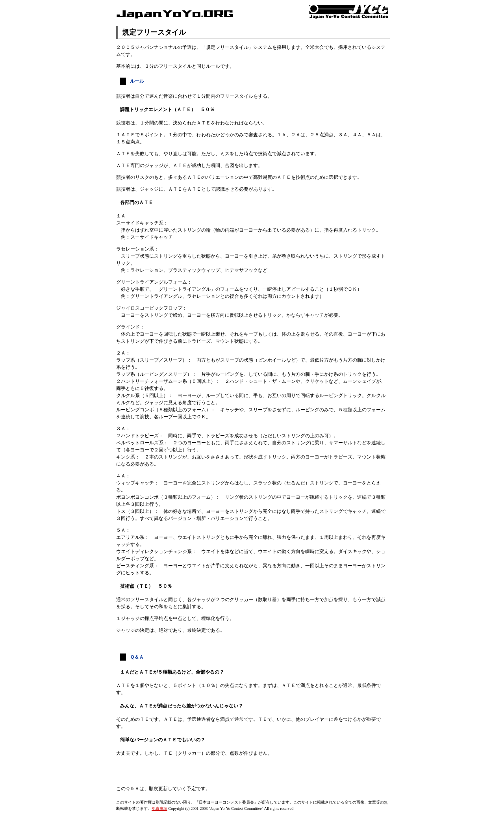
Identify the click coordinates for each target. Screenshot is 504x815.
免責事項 (159, 809)
